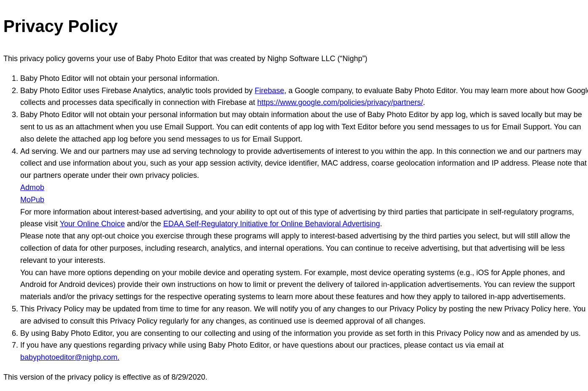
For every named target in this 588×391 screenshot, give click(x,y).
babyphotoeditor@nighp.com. (70, 357)
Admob (32, 187)
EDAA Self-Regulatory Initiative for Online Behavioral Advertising (271, 224)
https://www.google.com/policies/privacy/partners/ (340, 102)
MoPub (32, 200)
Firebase (269, 91)
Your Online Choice (92, 224)
